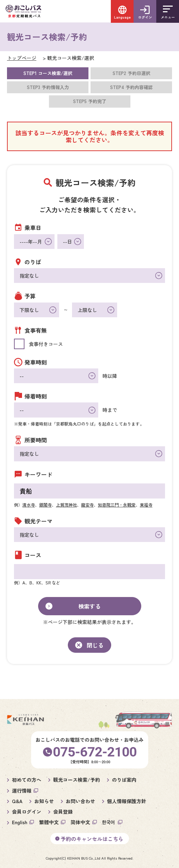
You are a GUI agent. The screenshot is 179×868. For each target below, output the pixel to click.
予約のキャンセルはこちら (92, 839)
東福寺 (146, 505)
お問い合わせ (80, 801)
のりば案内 (124, 780)
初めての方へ (27, 780)
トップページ (22, 58)
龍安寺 (87, 505)
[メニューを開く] (168, 11)
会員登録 (63, 812)
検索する (89, 606)
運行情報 (22, 791)
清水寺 (29, 505)
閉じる (95, 645)
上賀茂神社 (66, 505)
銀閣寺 (45, 505)
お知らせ (44, 801)
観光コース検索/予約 (77, 780)
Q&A (17, 801)
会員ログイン (27, 812)
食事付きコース (46, 344)
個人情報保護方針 (127, 801)
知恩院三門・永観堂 (117, 505)
